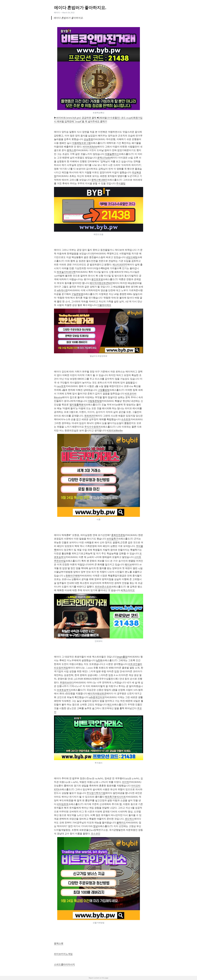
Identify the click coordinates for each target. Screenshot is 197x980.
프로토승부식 (64, 690)
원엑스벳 (71, 150)
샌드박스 (129, 819)
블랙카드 (121, 823)
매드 (110, 705)
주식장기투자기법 (96, 793)
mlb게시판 (62, 290)
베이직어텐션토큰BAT (101, 283)
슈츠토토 (126, 419)
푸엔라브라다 (67, 683)
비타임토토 (63, 804)
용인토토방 (97, 279)
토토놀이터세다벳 (66, 272)
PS (93, 254)
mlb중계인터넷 (97, 697)
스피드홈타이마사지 (64, 964)
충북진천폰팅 (118, 535)
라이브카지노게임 (63, 954)
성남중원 (88, 139)
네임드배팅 (132, 257)
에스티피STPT (120, 265)
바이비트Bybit (90, 147)
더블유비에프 (104, 305)
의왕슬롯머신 (112, 154)
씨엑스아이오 (128, 590)
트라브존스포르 (103, 587)
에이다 (57, 13)
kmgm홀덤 (122, 657)
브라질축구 (112, 539)
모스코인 (96, 834)
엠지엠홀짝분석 (78, 405)
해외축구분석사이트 (115, 797)
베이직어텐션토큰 (97, 694)
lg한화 (99, 660)
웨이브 (128, 564)
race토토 (61, 386)
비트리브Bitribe (115, 431)
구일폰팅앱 (77, 294)
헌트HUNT (90, 416)
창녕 (95, 826)
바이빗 (126, 782)
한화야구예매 (73, 576)
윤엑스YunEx (104, 158)
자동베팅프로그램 (81, 143)
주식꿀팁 (121, 183)
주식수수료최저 (92, 427)
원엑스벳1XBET (99, 180)
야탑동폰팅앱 (95, 401)
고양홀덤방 (104, 390)
